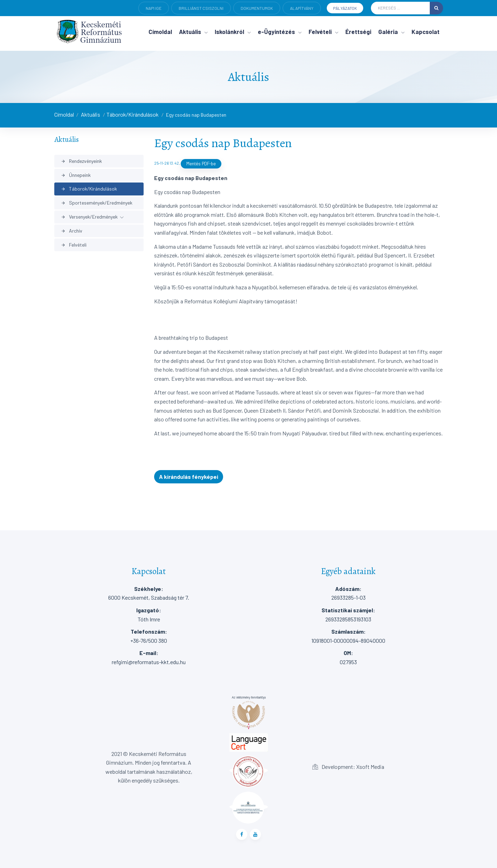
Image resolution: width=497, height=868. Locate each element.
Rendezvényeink (81, 161)
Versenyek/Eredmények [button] (89, 217)
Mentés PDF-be (201, 164)
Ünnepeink (76, 175)
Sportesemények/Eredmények (97, 203)
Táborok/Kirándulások (133, 114)
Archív (72, 231)
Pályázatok (345, 8)
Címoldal (64, 114)
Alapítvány (302, 8)
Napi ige (154, 8)
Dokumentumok (257, 8)
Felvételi (74, 245)
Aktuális (91, 114)
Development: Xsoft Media (348, 767)
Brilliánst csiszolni (201, 8)
